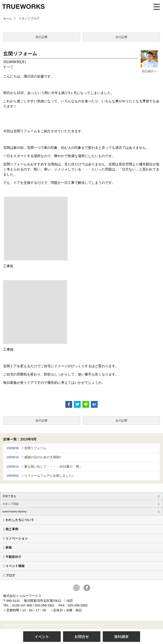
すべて (8, 67)
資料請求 (121, 636)
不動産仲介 (13, 557)
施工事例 (12, 529)
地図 (70, 601)
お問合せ (82, 636)
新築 (9, 547)
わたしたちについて (20, 520)
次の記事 (121, 37)
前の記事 (42, 37)
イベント (42, 636)
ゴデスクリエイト (94, 625)
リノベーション (17, 538)
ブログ (10, 575)
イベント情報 (15, 566)
